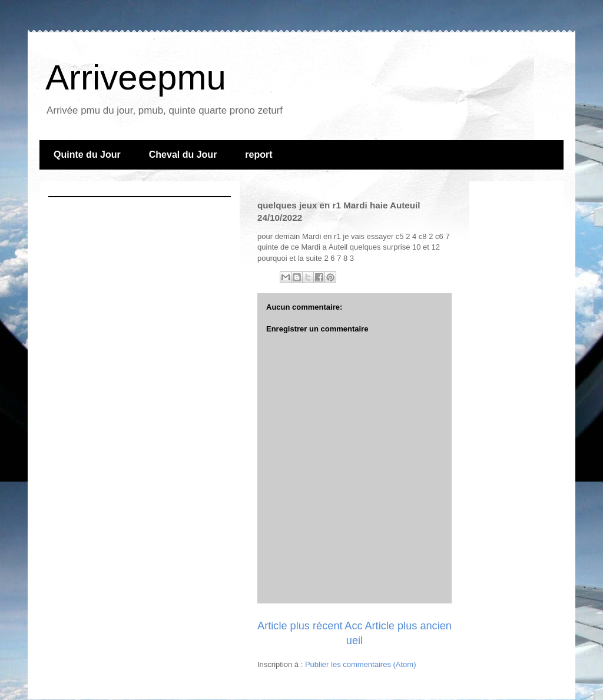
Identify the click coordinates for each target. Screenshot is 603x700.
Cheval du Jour (183, 155)
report (259, 155)
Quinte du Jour (87, 155)
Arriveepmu (136, 77)
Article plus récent (300, 626)
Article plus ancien (408, 626)
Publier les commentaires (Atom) (361, 664)
